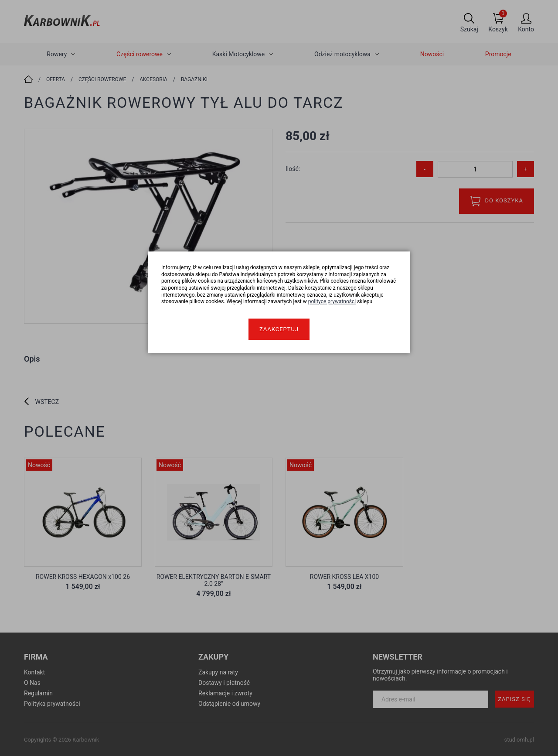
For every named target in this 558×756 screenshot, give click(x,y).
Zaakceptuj (279, 329)
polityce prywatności (332, 302)
